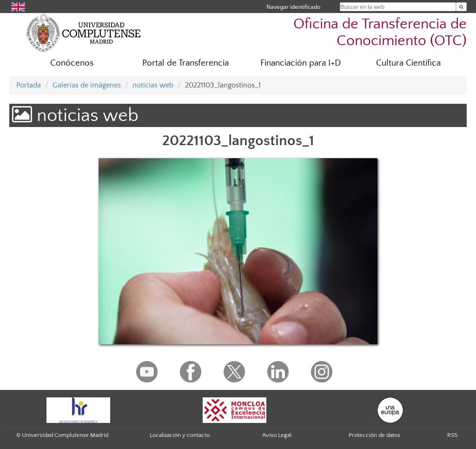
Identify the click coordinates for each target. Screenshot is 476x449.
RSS (452, 435)
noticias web (153, 85)
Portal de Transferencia (185, 63)
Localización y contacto (180, 435)
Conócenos (72, 63)
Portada (29, 85)
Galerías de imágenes (87, 85)
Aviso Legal (277, 435)
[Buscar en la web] (461, 7)
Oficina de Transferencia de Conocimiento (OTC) (380, 32)
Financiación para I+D (301, 63)
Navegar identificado (293, 7)
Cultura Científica (408, 63)
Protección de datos (374, 435)
